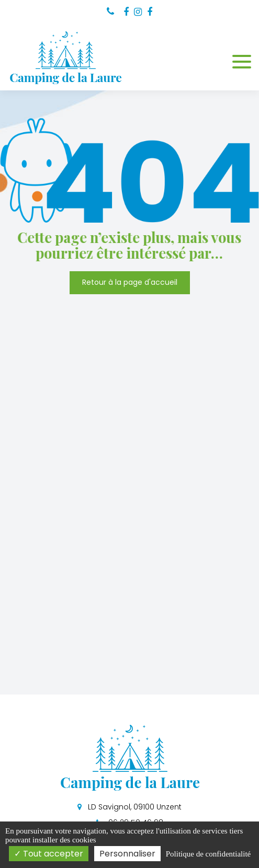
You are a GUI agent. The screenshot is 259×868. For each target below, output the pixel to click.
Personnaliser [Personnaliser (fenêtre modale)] (127, 854)
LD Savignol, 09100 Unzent (129, 807)
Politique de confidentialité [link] (208, 854)
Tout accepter (49, 854)
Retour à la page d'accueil (130, 283)
